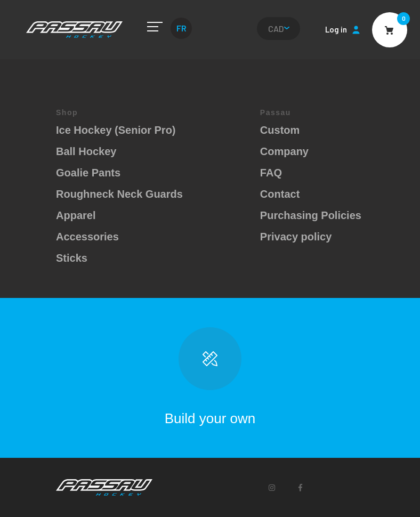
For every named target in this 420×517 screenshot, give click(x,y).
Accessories (87, 237)
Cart (390, 30)
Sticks (72, 258)
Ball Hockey (86, 151)
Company (284, 151)
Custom (280, 130)
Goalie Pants (88, 173)
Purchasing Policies (311, 215)
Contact (280, 194)
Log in (336, 29)
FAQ (271, 173)
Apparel (76, 215)
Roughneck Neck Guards (119, 194)
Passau (74, 30)
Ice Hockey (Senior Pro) (116, 130)
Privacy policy (296, 237)
